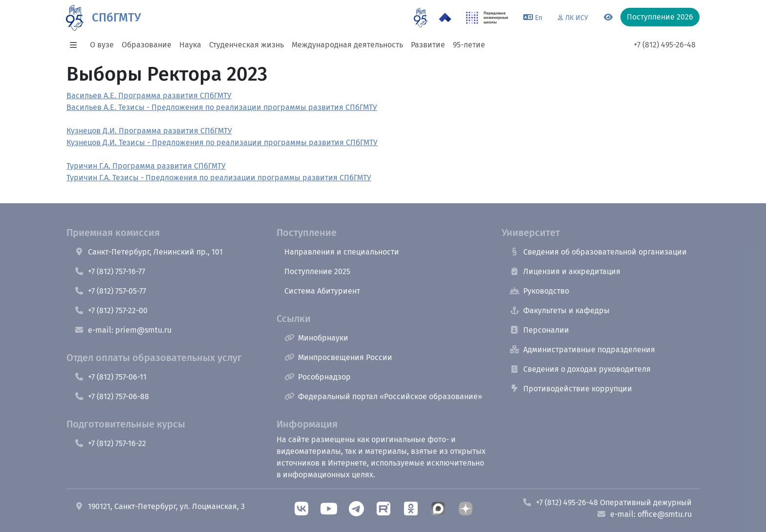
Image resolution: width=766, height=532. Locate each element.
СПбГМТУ (116, 18)
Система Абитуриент (322, 291)
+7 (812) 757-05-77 (110, 291)
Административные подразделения (582, 350)
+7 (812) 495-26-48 (665, 45)
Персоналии (539, 330)
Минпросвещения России (338, 357)
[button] (76, 45)
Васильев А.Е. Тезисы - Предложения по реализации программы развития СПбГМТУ (222, 107)
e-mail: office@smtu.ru (644, 514)
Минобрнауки (316, 338)
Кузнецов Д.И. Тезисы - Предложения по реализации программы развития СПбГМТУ (222, 142)
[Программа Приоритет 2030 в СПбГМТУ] (445, 18)
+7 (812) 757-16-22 (110, 443)
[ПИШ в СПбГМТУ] (487, 18)
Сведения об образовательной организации (598, 252)
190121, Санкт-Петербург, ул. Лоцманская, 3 (160, 506)
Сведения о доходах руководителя (580, 369)
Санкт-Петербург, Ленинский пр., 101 (149, 252)
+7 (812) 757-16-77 (110, 271)
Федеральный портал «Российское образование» (383, 396)
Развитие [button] (428, 45)
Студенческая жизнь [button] (246, 45)
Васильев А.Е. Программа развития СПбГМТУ (149, 96)
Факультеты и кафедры (560, 310)
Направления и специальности (342, 252)
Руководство (539, 291)
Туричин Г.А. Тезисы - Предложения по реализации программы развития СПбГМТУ (219, 178)
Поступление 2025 (317, 271)
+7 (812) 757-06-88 (112, 396)
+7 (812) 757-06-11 (110, 377)
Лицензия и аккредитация (565, 271)
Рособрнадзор (318, 377)
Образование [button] (147, 45)
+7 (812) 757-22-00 (111, 310)
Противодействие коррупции (571, 389)
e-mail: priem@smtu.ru (123, 330)
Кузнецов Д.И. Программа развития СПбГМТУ (149, 131)
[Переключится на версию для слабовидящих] (608, 18)
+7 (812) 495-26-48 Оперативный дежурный (607, 502)
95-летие (469, 45)
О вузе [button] (102, 45)
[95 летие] (420, 18)
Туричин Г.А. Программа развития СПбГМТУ (146, 166)
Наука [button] (190, 45)
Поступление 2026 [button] (660, 17)
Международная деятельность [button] (347, 45)
